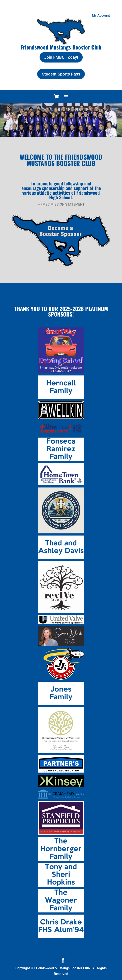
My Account (101, 15)
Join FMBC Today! (61, 57)
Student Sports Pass (61, 74)
